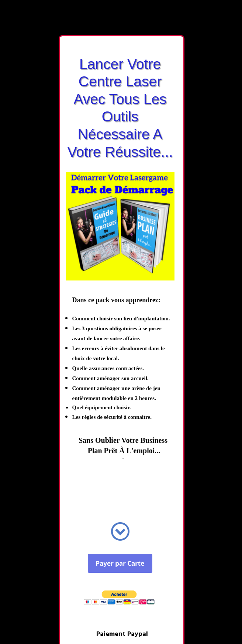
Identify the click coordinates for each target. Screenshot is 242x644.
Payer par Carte (120, 563)
